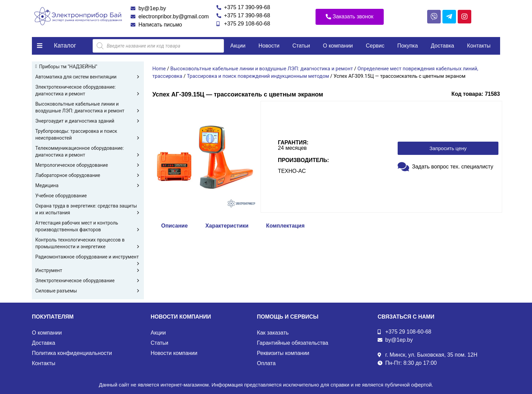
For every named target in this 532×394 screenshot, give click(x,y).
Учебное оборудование (61, 196)
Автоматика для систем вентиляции (88, 77)
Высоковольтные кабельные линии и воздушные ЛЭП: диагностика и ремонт (88, 108)
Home (159, 69)
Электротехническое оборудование (88, 281)
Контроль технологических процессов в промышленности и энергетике (88, 244)
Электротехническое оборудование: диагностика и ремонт (88, 91)
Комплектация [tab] (285, 226)
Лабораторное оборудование (88, 175)
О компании (338, 46)
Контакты (479, 46)
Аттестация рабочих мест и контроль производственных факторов (88, 227)
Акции (238, 46)
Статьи (301, 46)
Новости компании (174, 353)
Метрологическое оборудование (88, 165)
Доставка (443, 46)
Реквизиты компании (283, 353)
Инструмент (88, 270)
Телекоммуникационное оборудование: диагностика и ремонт (88, 152)
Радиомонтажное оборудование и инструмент (88, 257)
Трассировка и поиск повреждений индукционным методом (258, 76)
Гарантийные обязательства (292, 343)
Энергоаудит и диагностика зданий (88, 121)
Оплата (266, 363)
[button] (350, 17)
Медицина (88, 185)
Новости (269, 46)
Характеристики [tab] (227, 226)
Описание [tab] (174, 226)
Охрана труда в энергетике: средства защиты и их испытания (88, 210)
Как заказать (273, 333)
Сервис (375, 46)
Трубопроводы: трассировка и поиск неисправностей (88, 135)
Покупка (408, 46)
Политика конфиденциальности (72, 353)
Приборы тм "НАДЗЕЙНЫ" (68, 67)
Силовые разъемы (88, 291)
